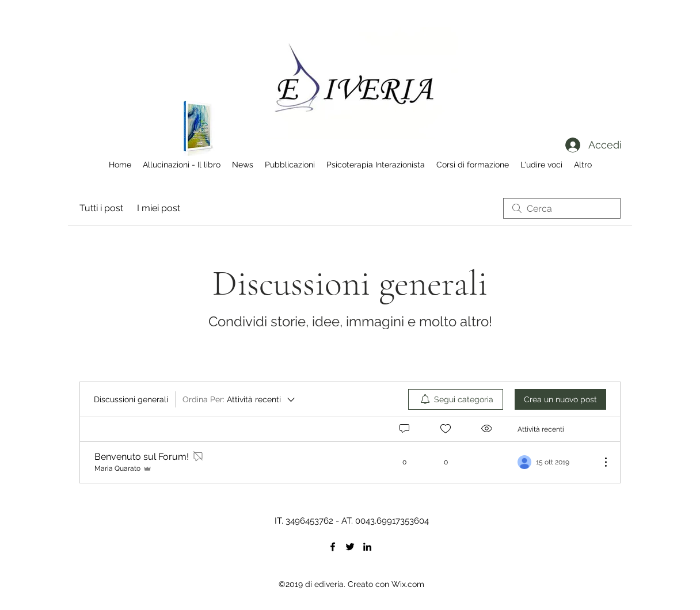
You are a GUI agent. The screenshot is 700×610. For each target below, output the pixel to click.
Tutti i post (101, 208)
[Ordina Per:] (239, 399)
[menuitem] (456, 399)
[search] (562, 208)
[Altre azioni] (600, 462)
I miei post (159, 208)
